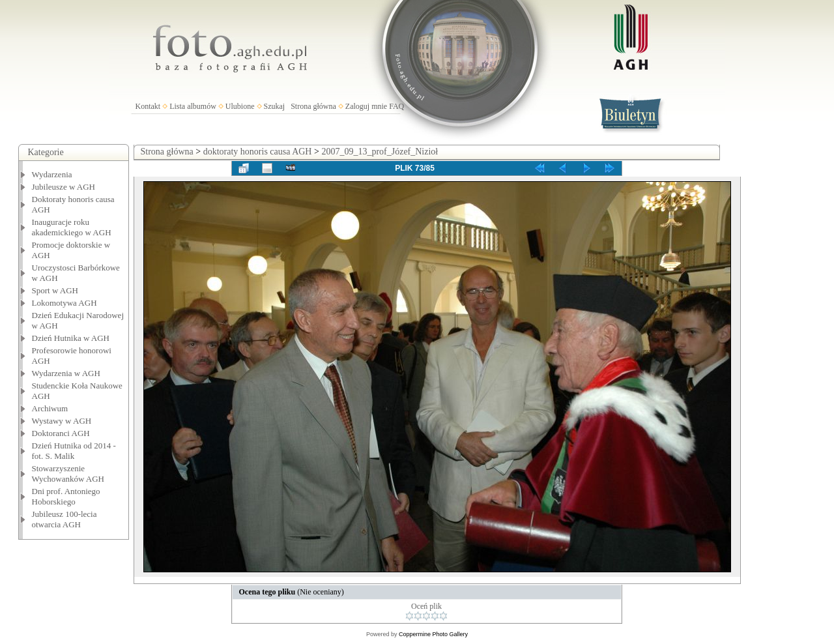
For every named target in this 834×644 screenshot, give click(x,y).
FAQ (396, 106)
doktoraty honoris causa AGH (258, 152)
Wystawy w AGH (62, 421)
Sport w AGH (55, 290)
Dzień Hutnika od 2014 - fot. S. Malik (74, 451)
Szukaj (275, 106)
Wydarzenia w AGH (66, 373)
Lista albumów (193, 106)
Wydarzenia (52, 174)
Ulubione (240, 106)
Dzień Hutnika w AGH (71, 338)
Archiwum (50, 408)
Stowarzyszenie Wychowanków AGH (68, 474)
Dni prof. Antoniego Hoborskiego (66, 496)
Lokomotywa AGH (65, 303)
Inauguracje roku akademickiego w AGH (72, 227)
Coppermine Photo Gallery (433, 634)
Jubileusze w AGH (64, 187)
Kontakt (148, 106)
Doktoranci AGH (61, 433)
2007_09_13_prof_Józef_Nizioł (380, 152)
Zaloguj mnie (366, 106)
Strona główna (313, 106)
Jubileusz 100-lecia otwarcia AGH (65, 519)
